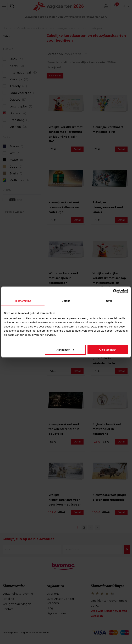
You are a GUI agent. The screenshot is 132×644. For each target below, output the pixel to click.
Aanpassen (65, 350)
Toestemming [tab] (23, 301)
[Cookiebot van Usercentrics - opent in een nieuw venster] (113, 291)
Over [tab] (109, 301)
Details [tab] (66, 301)
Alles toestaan (108, 350)
